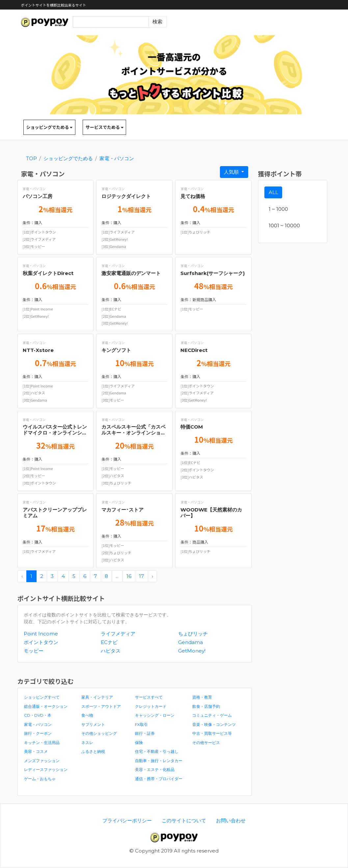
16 (129, 576)
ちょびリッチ (193, 634)
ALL (273, 192)
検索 (157, 22)
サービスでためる (105, 127)
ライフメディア (118, 634)
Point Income (41, 634)
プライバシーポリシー (127, 820)
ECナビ (109, 642)
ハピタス (111, 651)
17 (141, 576)
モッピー (34, 651)
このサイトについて (184, 820)
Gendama (190, 642)
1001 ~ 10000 (284, 225)
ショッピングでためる (50, 127)
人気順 (232, 172)
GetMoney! (192, 651)
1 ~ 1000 (278, 209)
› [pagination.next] (152, 576)
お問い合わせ (231, 820)
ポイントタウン (41, 642)
